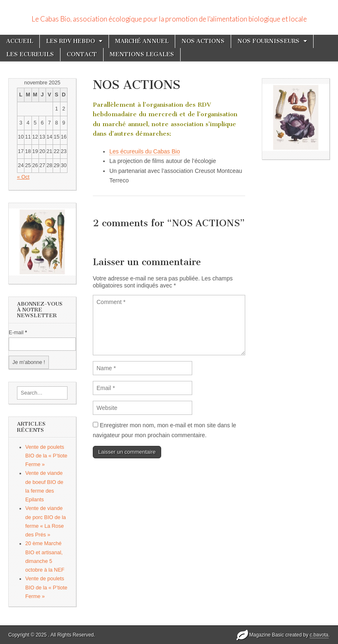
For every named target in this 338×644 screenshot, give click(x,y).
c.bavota (319, 635)
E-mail (18, 333)
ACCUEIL (20, 41)
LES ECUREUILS (30, 54)
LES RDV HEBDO (70, 41)
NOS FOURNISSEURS (268, 41)
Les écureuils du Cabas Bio (145, 151)
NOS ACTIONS (203, 41)
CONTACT (82, 54)
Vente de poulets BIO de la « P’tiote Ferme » (46, 456)
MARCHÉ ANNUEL (142, 41)
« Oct (23, 177)
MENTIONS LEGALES (142, 54)
